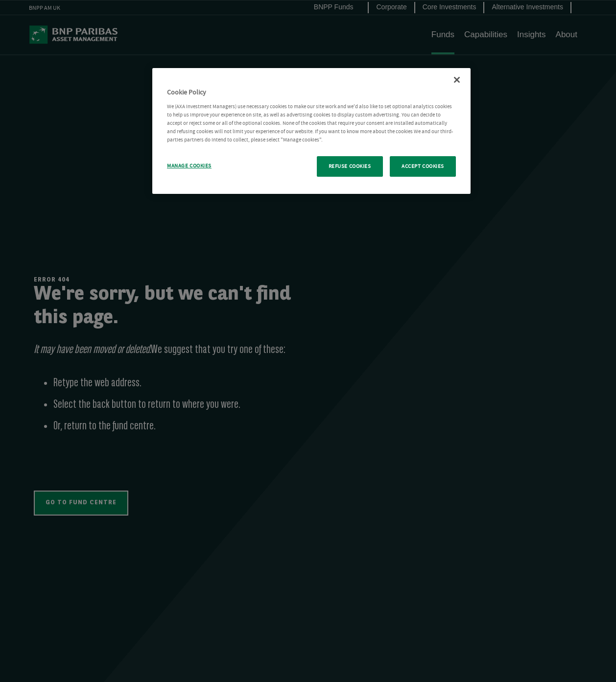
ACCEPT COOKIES (423, 166)
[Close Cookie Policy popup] (457, 80)
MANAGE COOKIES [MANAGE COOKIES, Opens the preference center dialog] (189, 166)
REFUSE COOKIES (350, 166)
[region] (311, 131)
